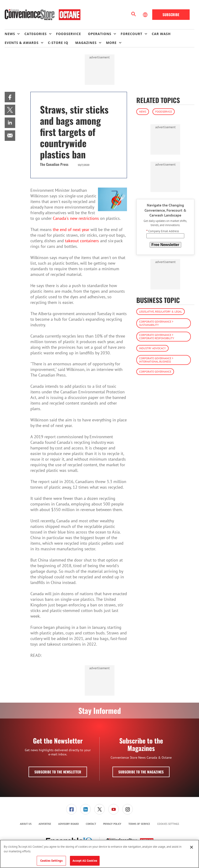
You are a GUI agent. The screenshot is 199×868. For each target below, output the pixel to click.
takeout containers (82, 241)
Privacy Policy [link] (112, 824)
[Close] (192, 847)
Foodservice (164, 112)
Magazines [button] (86, 43)
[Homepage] (43, 15)
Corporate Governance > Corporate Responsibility (157, 336)
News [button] (10, 34)
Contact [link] (91, 824)
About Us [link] (26, 824)
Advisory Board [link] (69, 824)
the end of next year (71, 229)
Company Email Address (163, 231)
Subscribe (171, 14)
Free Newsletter (165, 245)
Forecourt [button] (132, 34)
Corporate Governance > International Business (156, 360)
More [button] (111, 43)
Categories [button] (35, 34)
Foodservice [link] (69, 34)
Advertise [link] (45, 824)
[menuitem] (14, 34)
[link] (10, 97)
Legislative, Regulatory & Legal (161, 311)
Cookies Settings (168, 824)
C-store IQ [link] (58, 43)
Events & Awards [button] (22, 43)
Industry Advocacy (152, 348)
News (143, 112)
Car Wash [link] (161, 34)
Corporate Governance (155, 372)
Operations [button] (100, 34)
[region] (99, 854)
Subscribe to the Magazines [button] (141, 772)
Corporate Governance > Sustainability (156, 323)
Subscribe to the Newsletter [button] (58, 772)
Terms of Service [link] (139, 824)
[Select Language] (146, 15)
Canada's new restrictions (76, 218)
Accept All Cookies (85, 861)
